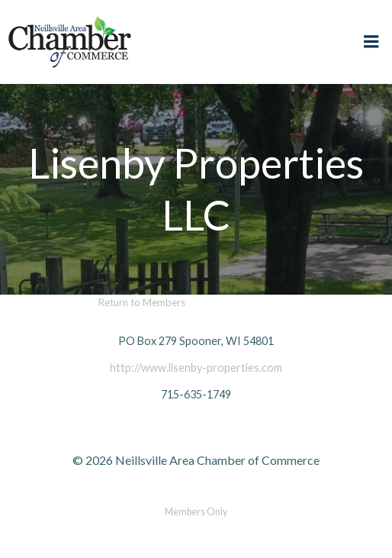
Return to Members (142, 302)
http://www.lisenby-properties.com (196, 368)
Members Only (196, 512)
